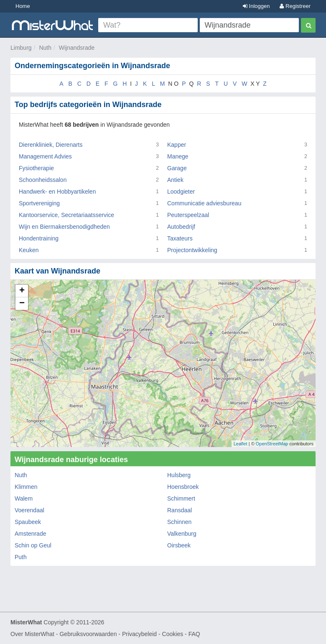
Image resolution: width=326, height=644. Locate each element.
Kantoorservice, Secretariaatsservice (66, 215)
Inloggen (256, 6)
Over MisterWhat (32, 634)
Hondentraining (39, 238)
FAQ (194, 634)
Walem (24, 498)
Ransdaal (180, 510)
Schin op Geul (33, 545)
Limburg (21, 48)
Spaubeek (28, 522)
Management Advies (45, 156)
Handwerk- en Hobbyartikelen (57, 192)
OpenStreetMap (272, 444)
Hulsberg (179, 475)
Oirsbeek (179, 545)
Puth (21, 557)
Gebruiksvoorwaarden (88, 634)
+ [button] (22, 291)
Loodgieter (181, 192)
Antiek (175, 180)
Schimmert (181, 498)
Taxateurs (180, 238)
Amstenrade (30, 534)
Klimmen (26, 487)
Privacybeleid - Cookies (153, 634)
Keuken (29, 250)
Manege (178, 156)
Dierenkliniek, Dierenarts (51, 145)
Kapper (177, 145)
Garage (177, 168)
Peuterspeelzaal (188, 215)
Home (23, 6)
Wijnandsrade (77, 48)
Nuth (45, 48)
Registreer (295, 6)
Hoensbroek (183, 487)
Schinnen (179, 522)
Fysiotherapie (36, 168)
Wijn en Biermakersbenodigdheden (64, 227)
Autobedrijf (181, 227)
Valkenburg (182, 534)
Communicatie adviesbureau (204, 203)
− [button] (22, 304)
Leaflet (241, 444)
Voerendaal (29, 510)
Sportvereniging (39, 203)
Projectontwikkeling (192, 250)
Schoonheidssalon (43, 180)
